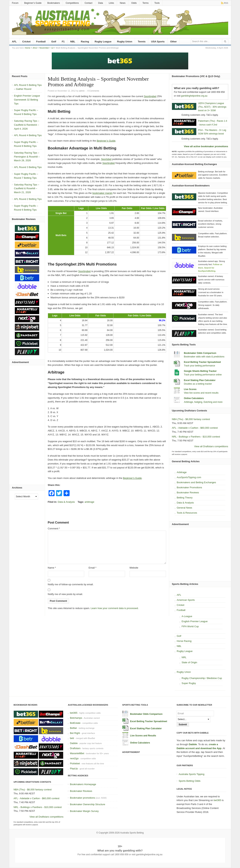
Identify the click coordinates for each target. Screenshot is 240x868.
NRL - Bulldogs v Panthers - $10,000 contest (196, 437)
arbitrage (89, 502)
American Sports (186, 600)
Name (52, 568)
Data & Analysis (66, 502)
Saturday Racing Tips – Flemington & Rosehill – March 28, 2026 (27, 157)
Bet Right (75, 733)
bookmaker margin (103, 193)
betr (72, 738)
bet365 (74, 713)
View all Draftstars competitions (211, 446)
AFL (14, 42)
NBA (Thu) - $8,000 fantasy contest (191, 419)
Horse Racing (184, 641)
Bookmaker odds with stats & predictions (204, 357)
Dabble (74, 743)
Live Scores (190, 389)
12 (52, 48)
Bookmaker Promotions (189, 487)
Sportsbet (106, 159)
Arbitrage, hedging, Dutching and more (203, 402)
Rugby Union (125, 42)
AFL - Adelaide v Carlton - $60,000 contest (195, 428)
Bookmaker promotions (82, 798)
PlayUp (74, 769)
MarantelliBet (77, 753)
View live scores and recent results (201, 393)
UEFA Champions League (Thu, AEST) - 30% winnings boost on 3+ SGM (212, 107)
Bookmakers (54, 3)
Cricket (26, 42)
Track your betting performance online (203, 375)
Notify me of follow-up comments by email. (71, 584)
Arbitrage (182, 472)
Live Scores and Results (143, 736)
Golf (54, 42)
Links (111, 3)
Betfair (73, 728)
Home (27, 48)
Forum (15, 3)
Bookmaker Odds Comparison (200, 353)
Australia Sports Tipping (192, 774)
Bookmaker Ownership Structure (88, 804)
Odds (134, 3)
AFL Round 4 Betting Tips (28, 135)
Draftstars (75, 748)
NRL (184, 657)
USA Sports (158, 42)
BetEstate (75, 723)
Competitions (72, 3)
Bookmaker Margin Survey (84, 811)
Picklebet (75, 763)
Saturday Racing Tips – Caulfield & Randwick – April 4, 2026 (27, 125)
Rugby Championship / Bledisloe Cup (202, 678)
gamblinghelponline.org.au (194, 96)
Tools (157, 3)
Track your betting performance (199, 366)
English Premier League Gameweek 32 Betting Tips (27, 100)
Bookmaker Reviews (188, 493)
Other (174, 42)
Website (134, 568)
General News (184, 508)
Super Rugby (189, 683)
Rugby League (103, 42)
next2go (74, 758)
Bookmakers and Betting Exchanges (196, 482)
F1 (63, 42)
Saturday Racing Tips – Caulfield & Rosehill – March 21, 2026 (27, 189)
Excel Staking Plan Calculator (200, 380)
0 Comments (93, 91)
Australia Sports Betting (132, 833)
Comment (54, 529)
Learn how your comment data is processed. (115, 608)
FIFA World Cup (190, 626)
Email (93, 568)
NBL (73, 42)
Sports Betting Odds (190, 781)
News (123, 3)
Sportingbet (150, 96)
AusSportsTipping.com (189, 477)
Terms (146, 3)
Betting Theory (185, 498)
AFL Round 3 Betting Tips (28, 167)
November (44, 48)
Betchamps (76, 718)
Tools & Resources (187, 513)
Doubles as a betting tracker (198, 384)
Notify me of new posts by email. (65, 594)
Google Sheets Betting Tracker (200, 371)
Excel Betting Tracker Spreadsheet (202, 362)
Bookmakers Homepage (83, 784)
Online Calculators (194, 398)
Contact (88, 3)
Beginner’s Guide (33, 3)
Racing (85, 42)
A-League (187, 616)
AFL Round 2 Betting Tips (28, 199)
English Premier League (195, 621)
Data (101, 3)
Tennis (142, 42)
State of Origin (189, 662)
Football (41, 42)
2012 (35, 48)
